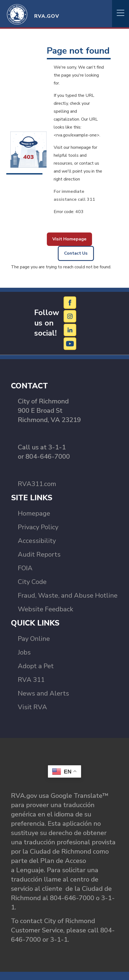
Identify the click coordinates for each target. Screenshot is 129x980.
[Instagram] (70, 316)
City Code (32, 582)
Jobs (24, 652)
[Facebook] (70, 302)
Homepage (34, 513)
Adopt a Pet (36, 666)
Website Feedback (45, 609)
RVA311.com (37, 484)
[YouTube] (70, 343)
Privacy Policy (38, 527)
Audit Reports (39, 554)
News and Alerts (43, 693)
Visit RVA (32, 707)
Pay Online (34, 639)
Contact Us (76, 253)
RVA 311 (31, 680)
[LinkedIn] (70, 330)
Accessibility (37, 541)
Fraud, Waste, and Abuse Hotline (68, 595)
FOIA (25, 568)
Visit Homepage (69, 239)
